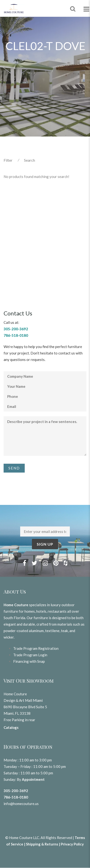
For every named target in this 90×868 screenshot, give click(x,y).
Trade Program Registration (36, 648)
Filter (8, 160)
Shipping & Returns (42, 844)
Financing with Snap (29, 661)
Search (30, 160)
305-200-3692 (16, 791)
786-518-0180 (16, 797)
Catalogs (11, 727)
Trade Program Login (30, 655)
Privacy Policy (72, 844)
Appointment (33, 779)
